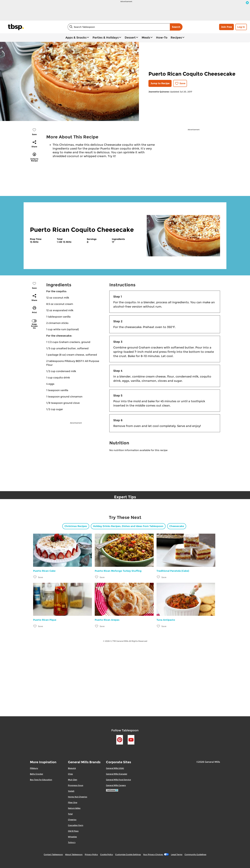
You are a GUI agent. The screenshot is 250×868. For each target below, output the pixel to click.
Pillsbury (34, 768)
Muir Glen (73, 780)
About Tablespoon (74, 854)
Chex (70, 774)
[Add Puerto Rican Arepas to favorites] (97, 626)
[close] (247, 3)
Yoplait (71, 791)
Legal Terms (177, 854)
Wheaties (72, 837)
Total (70, 814)
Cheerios (72, 820)
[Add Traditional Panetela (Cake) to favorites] (159, 577)
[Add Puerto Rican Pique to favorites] (35, 626)
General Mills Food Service (118, 780)
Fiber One (73, 802)
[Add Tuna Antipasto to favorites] (159, 626)
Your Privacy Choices (156, 854)
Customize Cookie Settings (128, 854)
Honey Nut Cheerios (78, 797)
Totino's (72, 842)
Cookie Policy (107, 854)
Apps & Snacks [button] (76, 38)
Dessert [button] (130, 38)
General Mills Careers (116, 785)
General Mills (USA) (115, 768)
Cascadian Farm (76, 825)
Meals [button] (146, 38)
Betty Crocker (37, 774)
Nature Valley (74, 808)
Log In (241, 27)
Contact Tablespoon (53, 854)
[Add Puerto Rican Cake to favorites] (35, 577)
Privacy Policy (91, 854)
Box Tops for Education (41, 780)
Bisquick (72, 768)
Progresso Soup (76, 785)
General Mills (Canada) (117, 774)
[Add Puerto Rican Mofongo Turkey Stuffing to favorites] (97, 577)
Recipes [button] (176, 38)
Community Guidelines (195, 854)
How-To (162, 38)
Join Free (226, 27)
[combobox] (119, 27)
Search (176, 27)
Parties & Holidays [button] (106, 38)
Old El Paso (73, 831)
